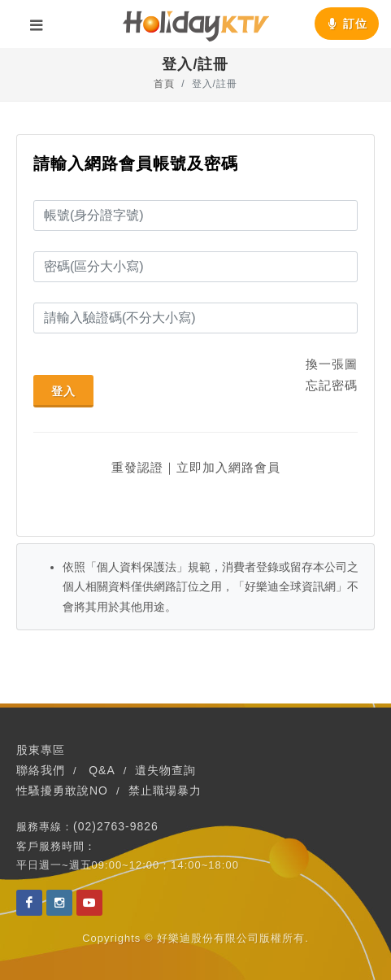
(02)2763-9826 (116, 826)
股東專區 (41, 750)
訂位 (347, 24)
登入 (63, 391)
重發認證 (137, 467)
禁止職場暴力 (165, 791)
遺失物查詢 (165, 770)
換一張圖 (332, 364)
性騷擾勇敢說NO (62, 791)
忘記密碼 (332, 385)
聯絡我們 (41, 770)
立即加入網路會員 (228, 467)
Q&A (102, 770)
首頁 (164, 84)
